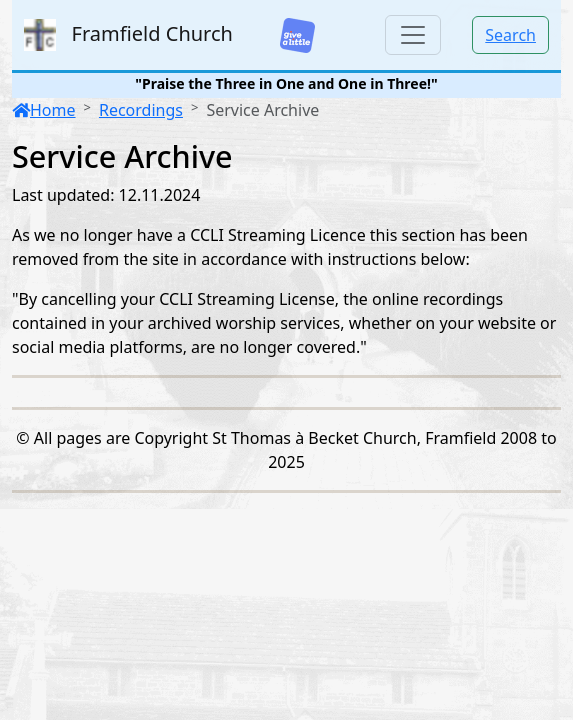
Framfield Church (128, 35)
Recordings (141, 110)
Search (510, 35)
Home (44, 110)
